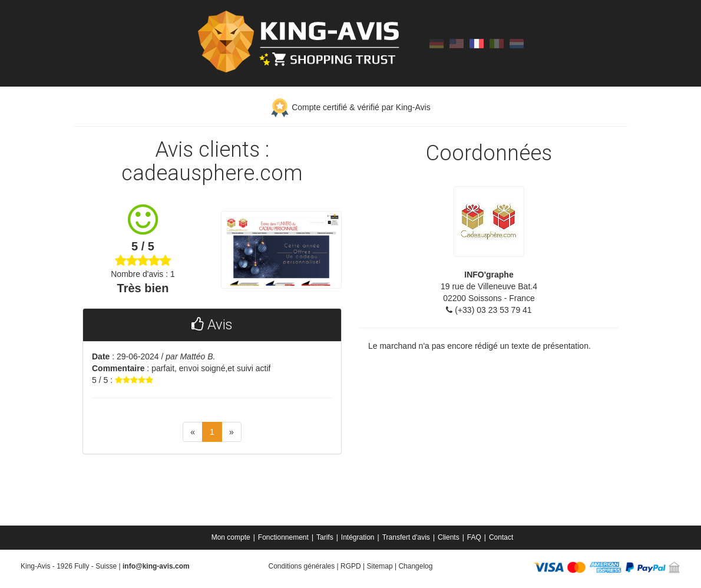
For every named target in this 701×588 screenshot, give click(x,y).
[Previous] (193, 432)
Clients (449, 537)
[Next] (232, 432)
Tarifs (325, 537)
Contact (501, 537)
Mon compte (231, 537)
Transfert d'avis (406, 537)
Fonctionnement (283, 537)
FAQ (474, 537)
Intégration (358, 537)
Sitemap (380, 566)
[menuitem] (232, 537)
